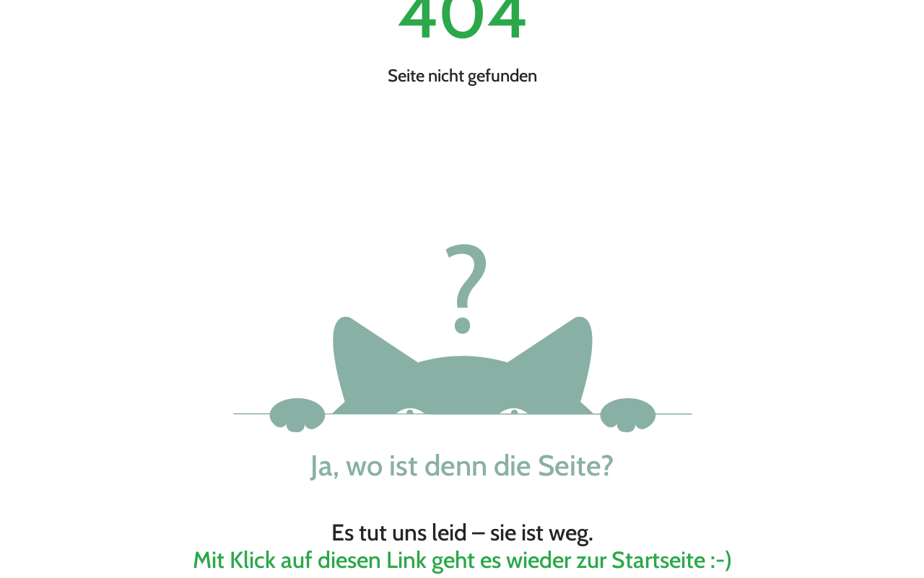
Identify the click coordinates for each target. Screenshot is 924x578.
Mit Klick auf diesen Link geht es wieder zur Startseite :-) (462, 560)
